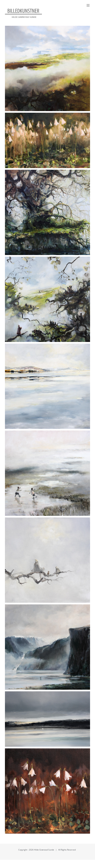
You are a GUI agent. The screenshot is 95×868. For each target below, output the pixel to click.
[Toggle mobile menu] (88, 5)
